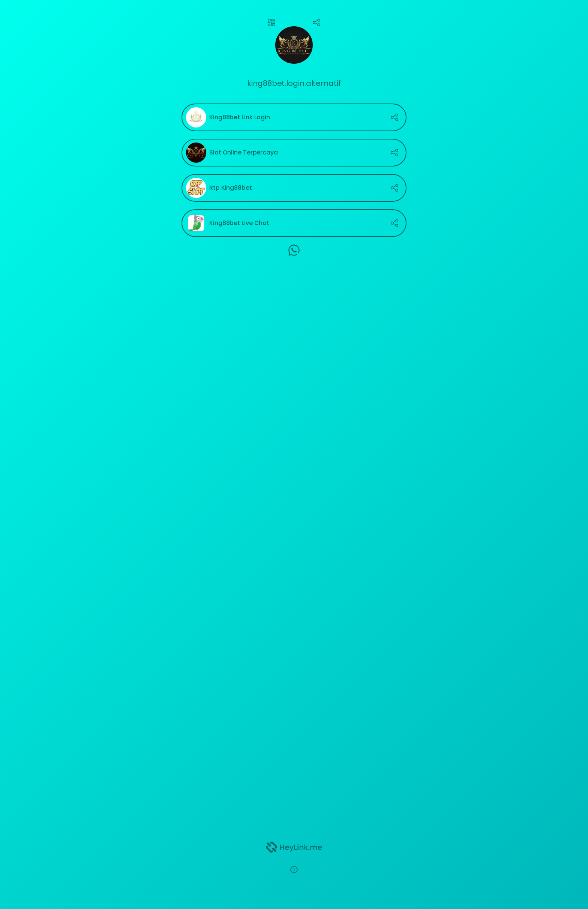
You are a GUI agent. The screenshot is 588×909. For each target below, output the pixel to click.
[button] (294, 870)
